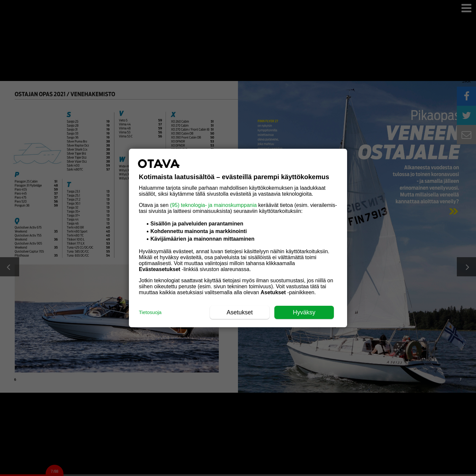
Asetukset (239, 312)
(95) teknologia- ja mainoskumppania (213, 205)
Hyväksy (304, 312)
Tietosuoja (150, 312)
